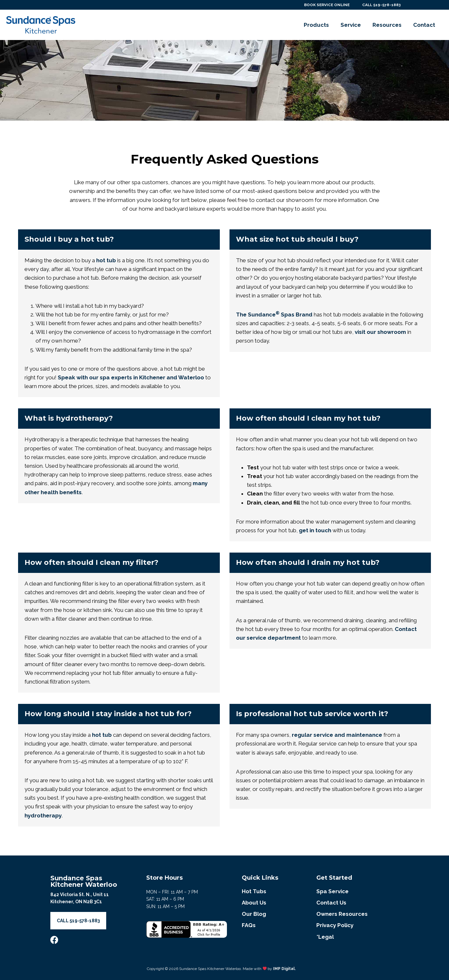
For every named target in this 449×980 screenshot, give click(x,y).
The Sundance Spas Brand (274, 315)
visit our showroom (380, 332)
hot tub (106, 260)
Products (316, 25)
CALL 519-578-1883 (381, 5)
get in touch (315, 530)
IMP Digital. (284, 968)
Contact (424, 25)
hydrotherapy (43, 815)
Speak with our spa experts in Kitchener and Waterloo (131, 377)
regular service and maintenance (337, 735)
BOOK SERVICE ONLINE (325, 5)
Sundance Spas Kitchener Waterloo (84, 881)
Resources (387, 25)
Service (351, 25)
